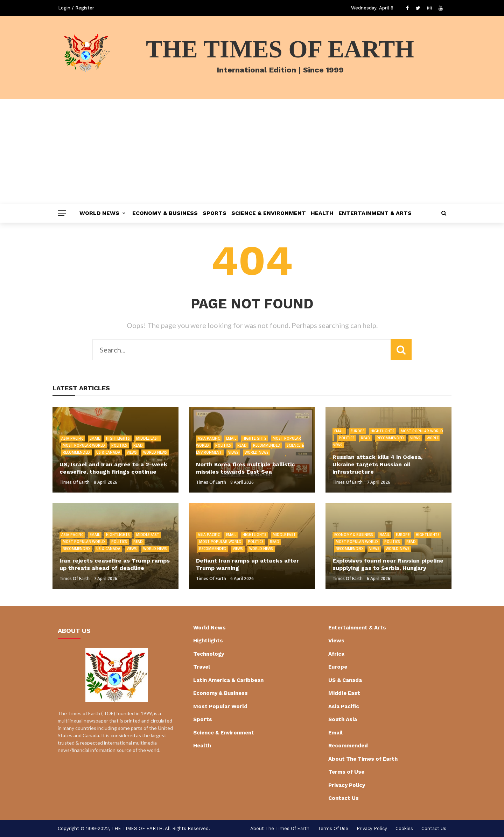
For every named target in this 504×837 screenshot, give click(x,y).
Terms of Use (346, 772)
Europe (358, 431)
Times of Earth (75, 482)
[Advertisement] (252, 151)
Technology (209, 654)
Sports (215, 213)
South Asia (343, 719)
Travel (202, 667)
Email (95, 438)
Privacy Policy (347, 785)
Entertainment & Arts (375, 213)
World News (99, 213)
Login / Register (76, 8)
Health (322, 213)
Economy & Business (165, 213)
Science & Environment (269, 213)
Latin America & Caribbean (228, 680)
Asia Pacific (72, 438)
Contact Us (344, 798)
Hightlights (118, 438)
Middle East (148, 438)
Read (138, 445)
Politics (119, 445)
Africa (336, 654)
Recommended (76, 452)
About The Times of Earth (363, 759)
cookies (404, 828)
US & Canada (108, 452)
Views (132, 452)
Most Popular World (84, 445)
